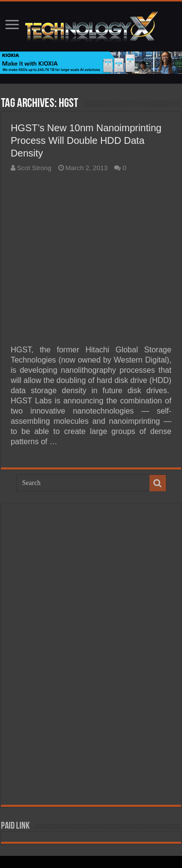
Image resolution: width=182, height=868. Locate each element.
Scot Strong (34, 168)
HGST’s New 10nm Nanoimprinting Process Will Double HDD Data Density (86, 140)
